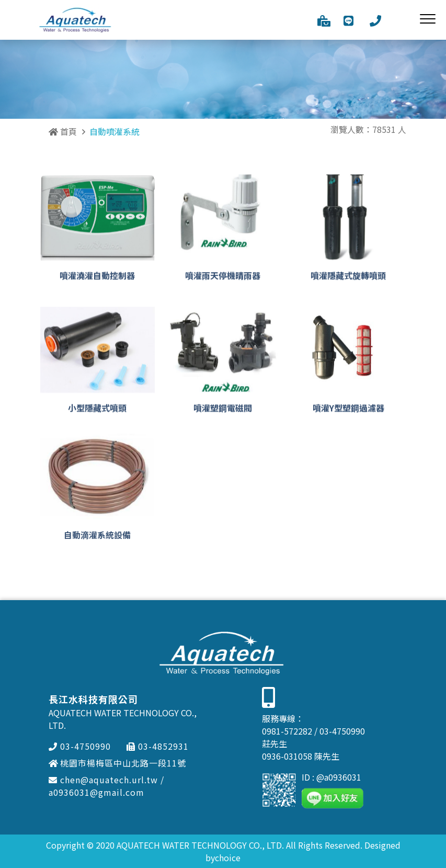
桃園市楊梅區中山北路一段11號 (117, 763)
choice (228, 858)
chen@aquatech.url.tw (103, 780)
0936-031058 (287, 756)
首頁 (63, 131)
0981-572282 (287, 731)
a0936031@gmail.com (96, 792)
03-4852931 (158, 746)
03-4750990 (80, 746)
